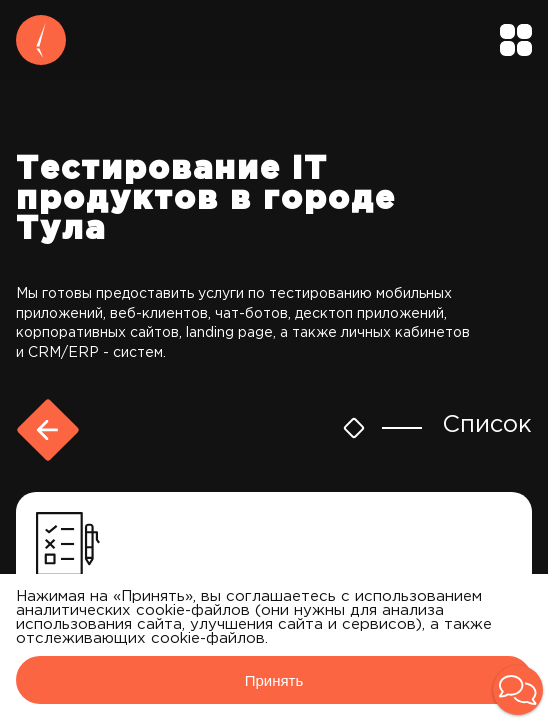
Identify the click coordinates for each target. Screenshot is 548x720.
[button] (518, 690)
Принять (274, 680)
